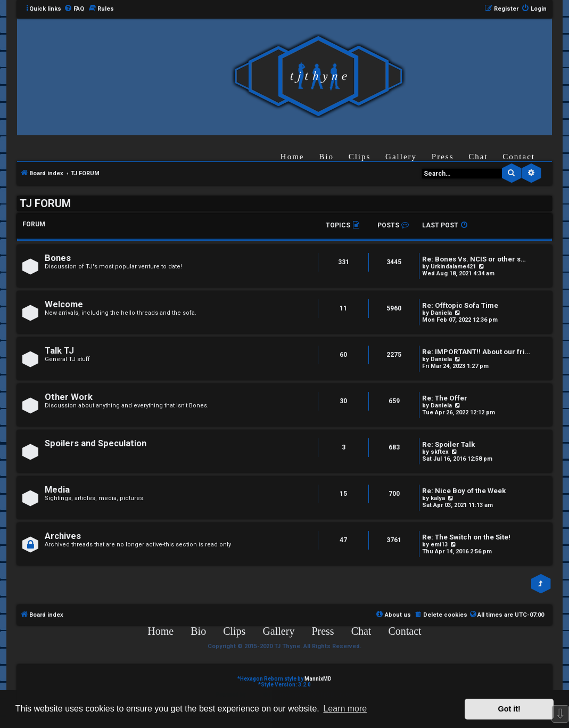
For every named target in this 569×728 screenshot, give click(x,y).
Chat (478, 157)
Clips (360, 157)
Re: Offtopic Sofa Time (460, 305)
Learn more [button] (345, 709)
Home (292, 157)
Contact (519, 157)
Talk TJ (59, 351)
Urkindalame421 (453, 267)
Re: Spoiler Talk (448, 444)
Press (443, 157)
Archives (63, 536)
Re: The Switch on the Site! (466, 537)
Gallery (401, 157)
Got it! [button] (509, 709)
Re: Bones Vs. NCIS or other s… (474, 259)
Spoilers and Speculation (96, 443)
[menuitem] (74, 9)
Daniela (441, 313)
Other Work (69, 397)
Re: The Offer (445, 398)
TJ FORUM (45, 203)
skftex (440, 452)
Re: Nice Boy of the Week (464, 491)
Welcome (64, 304)
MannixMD (318, 679)
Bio (326, 157)
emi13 (439, 545)
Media (57, 490)
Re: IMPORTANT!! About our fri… (476, 352)
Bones (58, 258)
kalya (438, 498)
